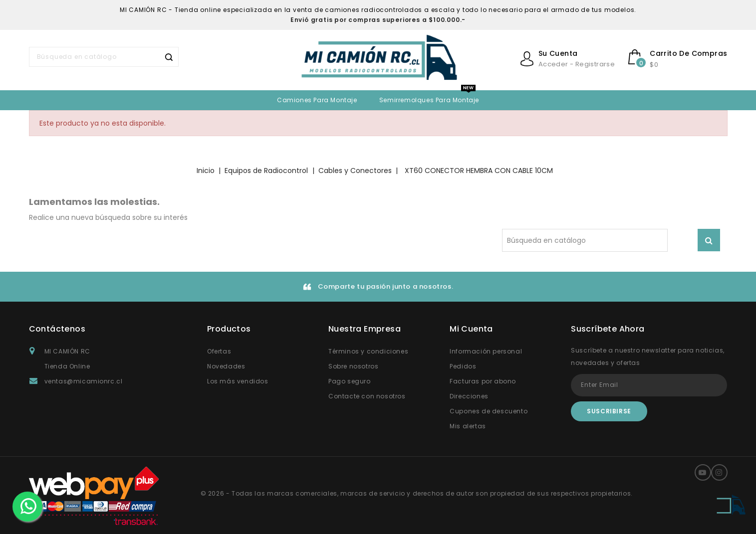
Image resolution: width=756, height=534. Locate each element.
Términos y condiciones (368, 351)
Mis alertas (468, 426)
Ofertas (219, 351)
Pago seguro (350, 381)
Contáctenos (57, 329)
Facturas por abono (483, 381)
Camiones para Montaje (317, 100)
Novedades (226, 366)
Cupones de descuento (489, 411)
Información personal (486, 351)
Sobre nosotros (353, 366)
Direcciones (469, 396)
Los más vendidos (238, 381)
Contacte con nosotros (367, 396)
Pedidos (463, 366)
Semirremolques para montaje (429, 100)
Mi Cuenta (471, 329)
